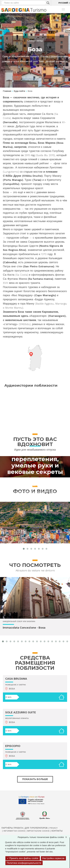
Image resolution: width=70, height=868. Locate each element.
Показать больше (35, 779)
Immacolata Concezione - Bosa (24, 628)
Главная (7, 91)
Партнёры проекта (12, 828)
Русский (63, 3)
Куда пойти (20, 91)
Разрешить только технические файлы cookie (44, 837)
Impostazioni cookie (38, 831)
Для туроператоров (36, 828)
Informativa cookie (14, 831)
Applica (48, 3)
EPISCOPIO (13, 746)
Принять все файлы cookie (23, 858)
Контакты (57, 831)
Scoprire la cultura (35, 442)
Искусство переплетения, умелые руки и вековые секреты (35, 462)
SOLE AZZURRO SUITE (21, 712)
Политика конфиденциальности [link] (24, 863)
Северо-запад (35, 41)
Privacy (53, 828)
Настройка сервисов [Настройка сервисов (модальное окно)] (53, 858)
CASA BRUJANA (16, 679)
